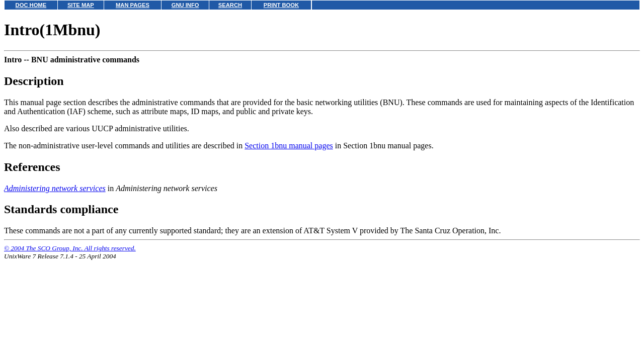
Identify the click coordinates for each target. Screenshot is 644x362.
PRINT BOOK (281, 5)
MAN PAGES (133, 5)
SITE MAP (81, 5)
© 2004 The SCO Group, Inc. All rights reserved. (70, 248)
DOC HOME (31, 5)
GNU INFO (185, 5)
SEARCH (230, 5)
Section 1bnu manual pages (289, 146)
